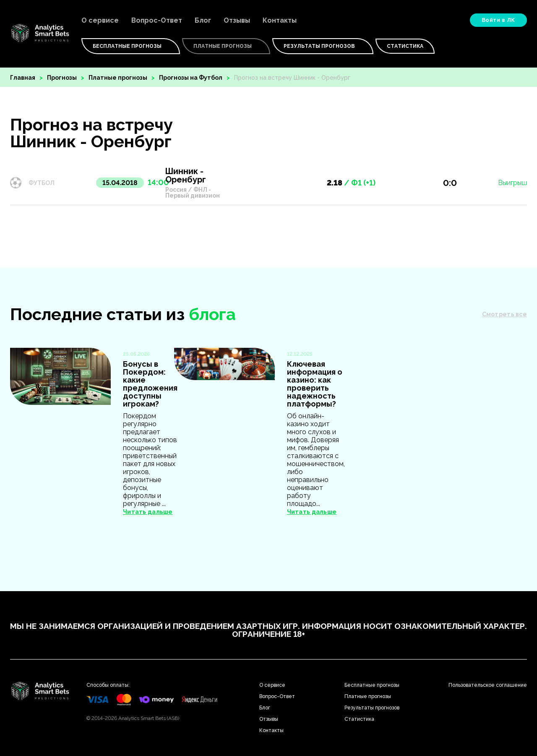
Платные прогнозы (118, 78)
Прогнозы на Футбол (191, 78)
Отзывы (237, 20)
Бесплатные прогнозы (372, 685)
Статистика (405, 46)
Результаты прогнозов (323, 46)
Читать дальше (148, 512)
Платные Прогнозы (226, 46)
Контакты (280, 20)
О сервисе (100, 20)
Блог (203, 20)
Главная (23, 78)
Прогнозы (62, 78)
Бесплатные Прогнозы (131, 46)
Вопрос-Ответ (157, 20)
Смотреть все (504, 314)
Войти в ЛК (498, 20)
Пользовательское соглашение (488, 685)
